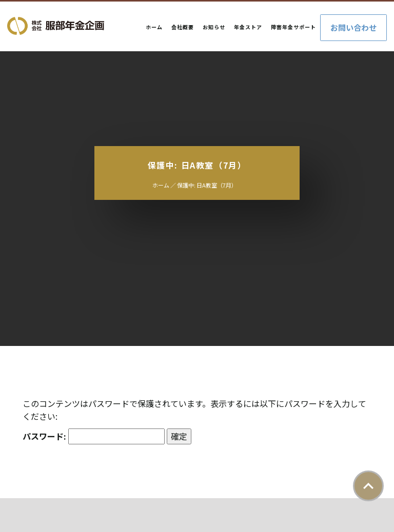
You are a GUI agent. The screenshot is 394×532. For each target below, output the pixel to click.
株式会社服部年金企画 (56, 26)
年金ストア (248, 27)
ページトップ (368, 486)
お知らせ (214, 27)
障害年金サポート (293, 27)
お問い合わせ (353, 27)
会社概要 (183, 27)
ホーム (154, 27)
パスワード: (94, 437)
